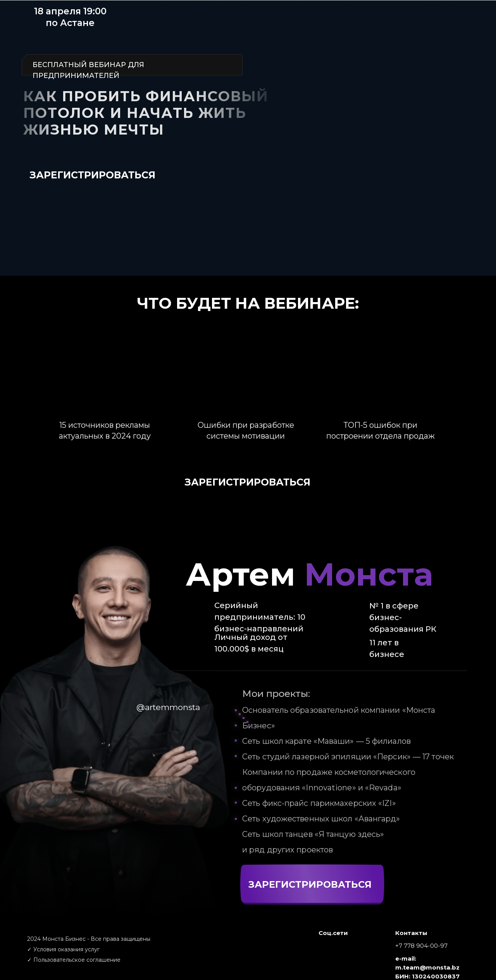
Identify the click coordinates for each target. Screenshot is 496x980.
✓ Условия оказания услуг (63, 949)
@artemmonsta (168, 707)
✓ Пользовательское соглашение (74, 960)
